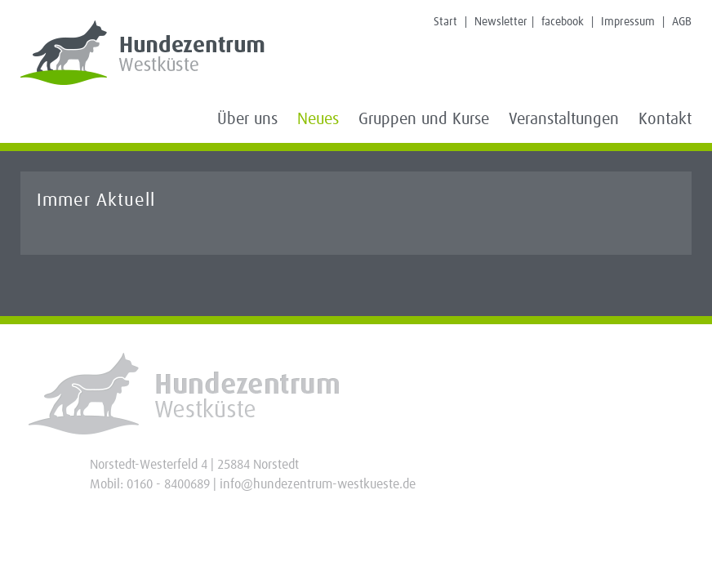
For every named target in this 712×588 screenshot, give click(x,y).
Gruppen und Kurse (424, 119)
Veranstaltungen (564, 119)
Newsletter (501, 22)
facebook (563, 22)
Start (445, 22)
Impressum (628, 22)
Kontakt (665, 119)
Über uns (247, 119)
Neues (318, 119)
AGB (682, 22)
